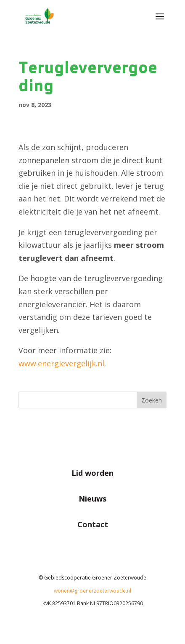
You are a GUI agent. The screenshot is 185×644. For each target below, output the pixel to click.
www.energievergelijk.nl (61, 363)
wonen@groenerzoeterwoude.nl (92, 591)
